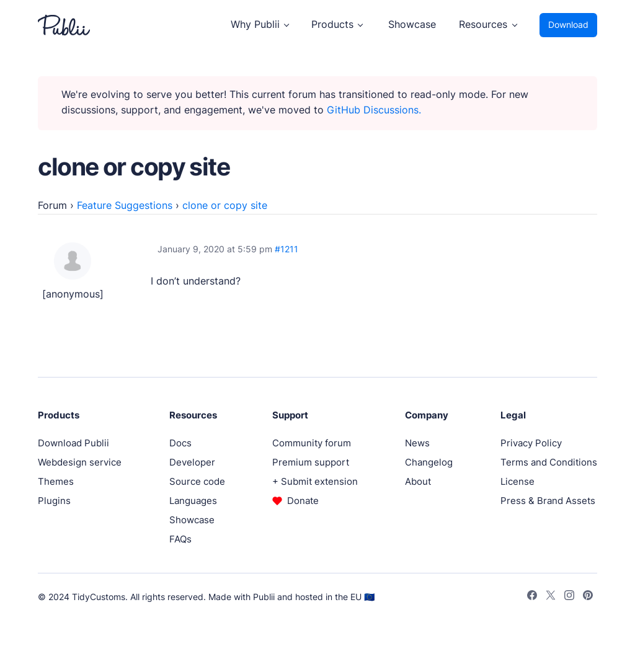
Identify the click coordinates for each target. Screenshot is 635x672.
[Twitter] (551, 597)
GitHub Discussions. (374, 110)
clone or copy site (225, 206)
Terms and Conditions (549, 462)
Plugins (54, 501)
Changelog (429, 462)
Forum (52, 206)
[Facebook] (532, 597)
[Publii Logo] (64, 25)
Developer (192, 462)
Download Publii (73, 443)
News (417, 443)
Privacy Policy (531, 443)
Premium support (311, 462)
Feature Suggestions (125, 206)
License (517, 481)
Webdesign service (80, 462)
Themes (56, 481)
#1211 (286, 249)
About (418, 481)
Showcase (412, 24)
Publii (264, 597)
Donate (303, 501)
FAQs (180, 539)
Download (568, 25)
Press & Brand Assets (548, 501)
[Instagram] (569, 597)
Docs (180, 443)
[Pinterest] (588, 597)
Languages (193, 501)
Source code (197, 481)
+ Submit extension (315, 481)
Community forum (312, 443)
